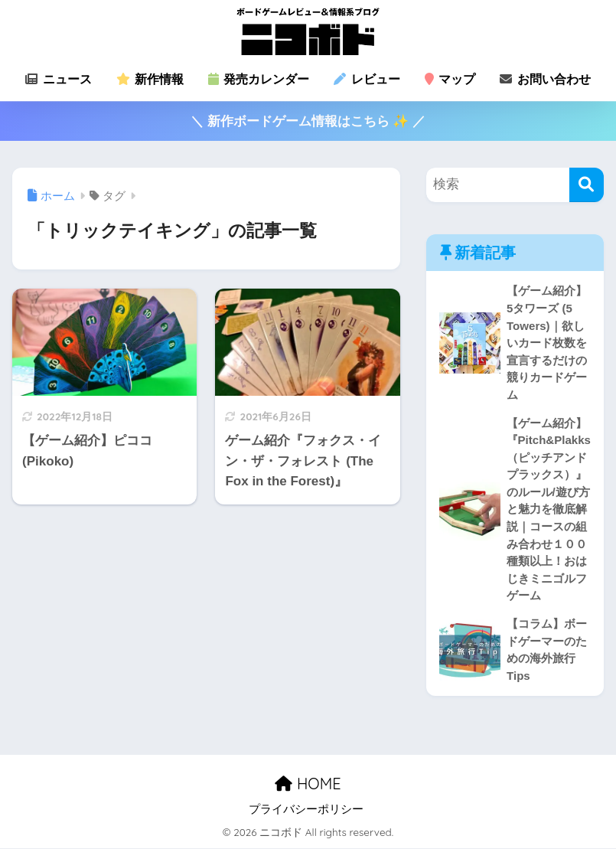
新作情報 (150, 79)
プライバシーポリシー (306, 810)
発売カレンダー (259, 79)
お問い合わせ (545, 79)
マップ (450, 79)
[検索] (587, 185)
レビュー (367, 79)
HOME (308, 784)
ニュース (58, 79)
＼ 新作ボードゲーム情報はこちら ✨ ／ (308, 121)
